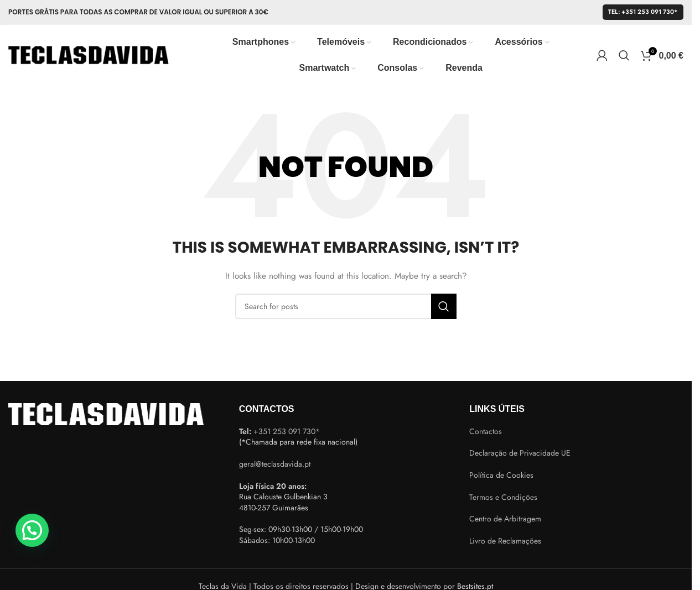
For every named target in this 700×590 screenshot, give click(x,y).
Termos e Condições (503, 497)
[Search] (624, 55)
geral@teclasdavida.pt (275, 464)
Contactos (486, 431)
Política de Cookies (501, 475)
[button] (32, 530)
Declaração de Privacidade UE (520, 453)
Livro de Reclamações (505, 541)
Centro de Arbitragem (505, 519)
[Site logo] (89, 54)
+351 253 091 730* (287, 431)
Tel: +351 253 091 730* (643, 12)
